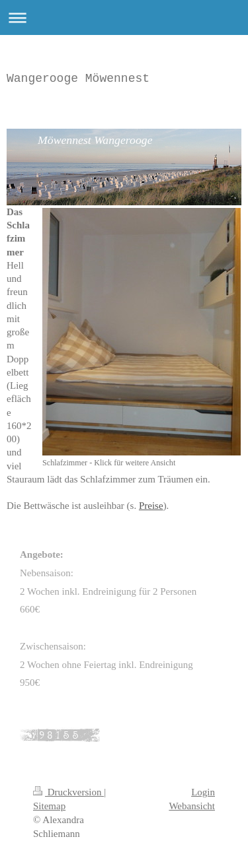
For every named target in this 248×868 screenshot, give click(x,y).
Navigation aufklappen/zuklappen (124, 17)
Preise (151, 506)
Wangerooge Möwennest (78, 79)
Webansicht (192, 806)
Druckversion (68, 792)
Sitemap (49, 806)
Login (203, 792)
